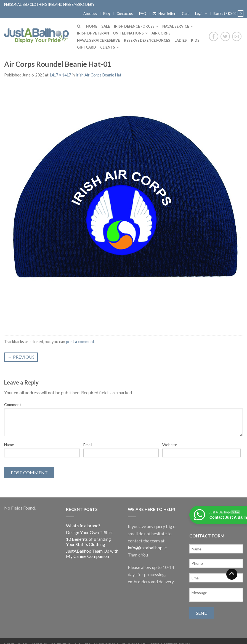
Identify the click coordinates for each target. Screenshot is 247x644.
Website (170, 445)
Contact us (125, 14)
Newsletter (167, 14)
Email (88, 445)
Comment (13, 405)
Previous (21, 357)
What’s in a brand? (83, 525)
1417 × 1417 (60, 75)
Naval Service (176, 26)
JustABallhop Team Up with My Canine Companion (92, 553)
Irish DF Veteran (93, 33)
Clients (108, 47)
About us (90, 14)
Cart (185, 14)
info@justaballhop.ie (147, 548)
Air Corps (161, 33)
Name (9, 445)
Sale (106, 26)
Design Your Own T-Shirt (89, 532)
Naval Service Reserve (98, 40)
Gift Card (87, 47)
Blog (107, 14)
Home (92, 26)
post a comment (80, 342)
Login (199, 14)
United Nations (128, 33)
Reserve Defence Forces (147, 40)
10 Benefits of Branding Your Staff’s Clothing (88, 542)
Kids (195, 40)
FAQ (143, 14)
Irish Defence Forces (134, 26)
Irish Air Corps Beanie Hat (99, 75)
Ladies (181, 40)
